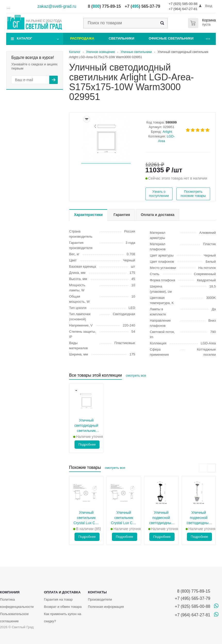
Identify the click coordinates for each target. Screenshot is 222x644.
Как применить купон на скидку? (62, 618)
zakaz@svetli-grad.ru (57, 6)
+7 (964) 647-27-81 (183, 9)
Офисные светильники (171, 38)
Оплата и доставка (62, 592)
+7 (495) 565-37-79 (192, 598)
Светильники (122, 38)
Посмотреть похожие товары (193, 194)
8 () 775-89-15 (104, 6)
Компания (10, 592)
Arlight (167, 132)
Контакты (97, 592)
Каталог (24, 38)
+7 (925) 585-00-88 (183, 4)
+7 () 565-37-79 (142, 6)
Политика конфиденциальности (17, 603)
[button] (106, 163)
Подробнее (87, 444)
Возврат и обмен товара (63, 607)
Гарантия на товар (58, 599)
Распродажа (82, 38)
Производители (100, 599)
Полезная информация (106, 607)
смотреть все (136, 375)
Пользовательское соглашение (14, 618)
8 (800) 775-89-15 (192, 591)
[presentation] (203, 468)
